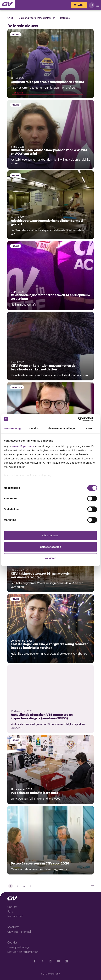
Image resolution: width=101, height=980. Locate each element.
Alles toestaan (50, 535)
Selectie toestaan (51, 547)
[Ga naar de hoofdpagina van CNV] (8, 4)
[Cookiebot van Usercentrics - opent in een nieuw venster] (82, 419)
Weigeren (50, 558)
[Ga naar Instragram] (50, 961)
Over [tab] (89, 428)
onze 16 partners (23, 446)
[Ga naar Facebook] (35, 961)
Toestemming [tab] (12, 428)
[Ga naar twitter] (43, 961)
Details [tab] (34, 428)
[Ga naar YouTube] (58, 961)
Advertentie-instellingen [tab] (61, 428)
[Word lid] (79, 5)
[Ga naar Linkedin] (66, 961)
